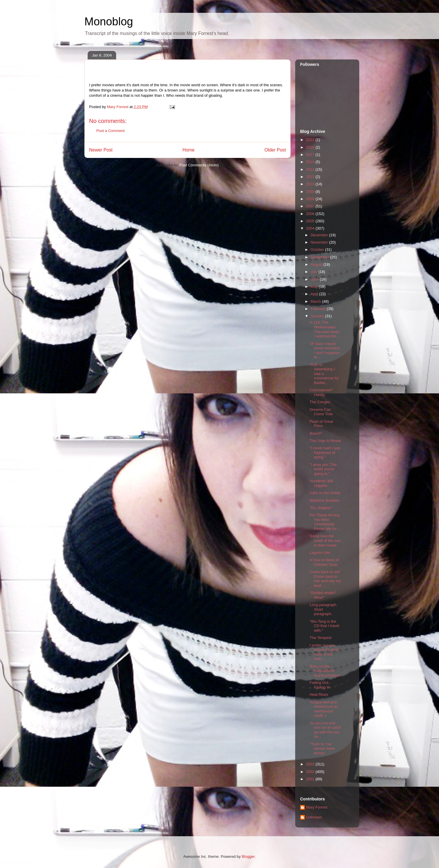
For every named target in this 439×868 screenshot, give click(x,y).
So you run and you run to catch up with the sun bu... (325, 730)
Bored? (316, 433)
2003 (311, 764)
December (320, 235)
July (315, 272)
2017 (311, 155)
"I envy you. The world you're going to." (323, 469)
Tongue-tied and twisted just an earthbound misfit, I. (324, 709)
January (318, 316)
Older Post (275, 150)
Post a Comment (110, 131)
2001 (311, 779)
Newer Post (101, 150)
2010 (311, 184)
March (316, 301)
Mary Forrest (317, 807)
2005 (311, 221)
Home (189, 150)
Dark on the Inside (325, 493)
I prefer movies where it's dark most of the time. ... (324, 652)
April (315, 294)
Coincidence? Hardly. (321, 392)
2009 (311, 192)
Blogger (248, 856)
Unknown (314, 817)
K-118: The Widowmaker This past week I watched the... (324, 329)
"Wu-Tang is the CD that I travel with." (324, 626)
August (317, 264)
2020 (311, 147)
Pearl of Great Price (321, 424)
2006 (311, 214)
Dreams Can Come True (321, 412)
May (315, 287)
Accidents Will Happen (321, 483)
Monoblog (109, 22)
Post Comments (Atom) (199, 165)
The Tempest (320, 638)
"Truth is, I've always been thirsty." (322, 749)
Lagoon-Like (320, 553)
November (320, 242)
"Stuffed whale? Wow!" (323, 595)
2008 (311, 199)
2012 (311, 177)
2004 (311, 228)
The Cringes (320, 402)
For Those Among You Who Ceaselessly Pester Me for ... (325, 522)
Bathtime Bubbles (324, 500)
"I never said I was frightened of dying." (325, 453)
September (320, 257)
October (318, 250)
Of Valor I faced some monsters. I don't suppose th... (325, 351)
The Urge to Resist (325, 441)
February (319, 309)
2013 (311, 169)
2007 (311, 206)
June (315, 279)
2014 (311, 162)
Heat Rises (319, 694)
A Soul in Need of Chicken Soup (324, 562)
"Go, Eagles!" (321, 508)
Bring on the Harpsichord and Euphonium (325, 671)
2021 (311, 140)
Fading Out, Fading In (319, 685)
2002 (311, 772)
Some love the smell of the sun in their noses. (325, 540)
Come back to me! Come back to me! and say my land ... (325, 579)
